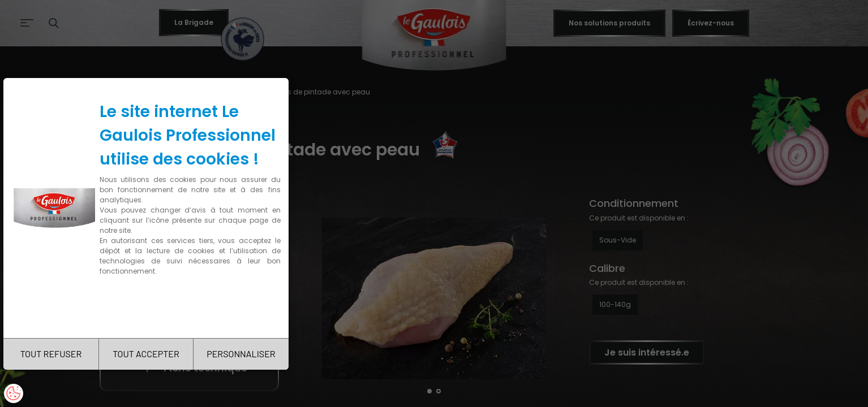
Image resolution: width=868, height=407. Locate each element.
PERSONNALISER (241, 354)
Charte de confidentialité (148, 307)
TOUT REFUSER (51, 354)
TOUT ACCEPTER (146, 354)
